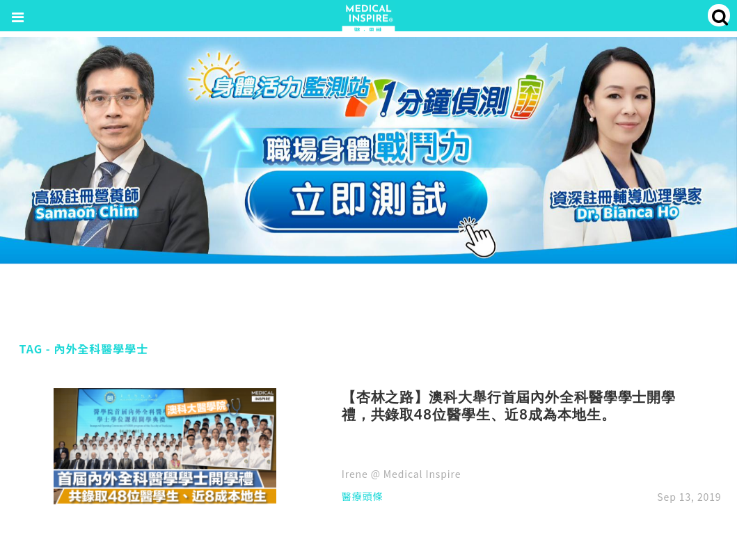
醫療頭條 (363, 497)
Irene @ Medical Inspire (401, 474)
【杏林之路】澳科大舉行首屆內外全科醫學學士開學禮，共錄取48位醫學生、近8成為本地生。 (509, 406)
